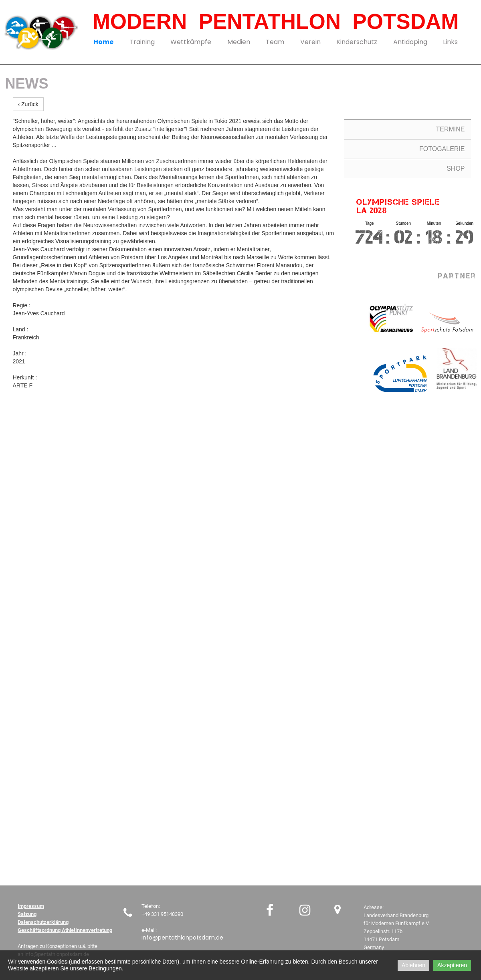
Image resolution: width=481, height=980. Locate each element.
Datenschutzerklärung (43, 922)
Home (103, 42)
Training (142, 42)
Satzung (27, 914)
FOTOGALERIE (442, 149)
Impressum (31, 906)
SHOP (456, 168)
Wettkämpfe (191, 42)
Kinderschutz (357, 42)
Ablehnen (413, 965)
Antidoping (410, 42)
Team (275, 42)
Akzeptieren (452, 965)
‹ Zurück (28, 104)
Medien (239, 42)
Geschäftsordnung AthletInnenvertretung (65, 930)
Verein (310, 42)
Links (450, 42)
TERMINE (451, 129)
